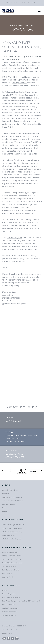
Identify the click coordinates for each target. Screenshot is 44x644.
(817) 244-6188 (13, 422)
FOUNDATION (12, 3)
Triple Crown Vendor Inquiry (12, 528)
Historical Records (9, 605)
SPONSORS (33, 3)
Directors (6, 494)
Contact (5, 512)
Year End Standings (9, 567)
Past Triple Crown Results (11, 598)
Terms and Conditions (10, 630)
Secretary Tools (8, 577)
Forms (4, 591)
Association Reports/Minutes (13, 501)
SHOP (23, 3)
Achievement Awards (10, 552)
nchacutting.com (15, 238)
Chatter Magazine (9, 504)
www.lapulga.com (21, 259)
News (4, 508)
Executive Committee (10, 490)
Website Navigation (9, 615)
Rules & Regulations (9, 594)
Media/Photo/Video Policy (12, 532)
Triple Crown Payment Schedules (14, 525)
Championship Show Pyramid (12, 556)
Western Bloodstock (10, 612)
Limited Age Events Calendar (12, 563)
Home (21, 26)
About (27, 26)
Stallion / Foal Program (10, 608)
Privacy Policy (7, 633)
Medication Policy (9, 536)
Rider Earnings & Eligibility (11, 570)
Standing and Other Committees (14, 497)
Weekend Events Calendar (12, 559)
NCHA (24, 626)
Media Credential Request (11, 539)
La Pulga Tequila (19, 83)
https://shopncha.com (27, 249)
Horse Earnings (7, 574)
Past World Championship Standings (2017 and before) (21, 601)
